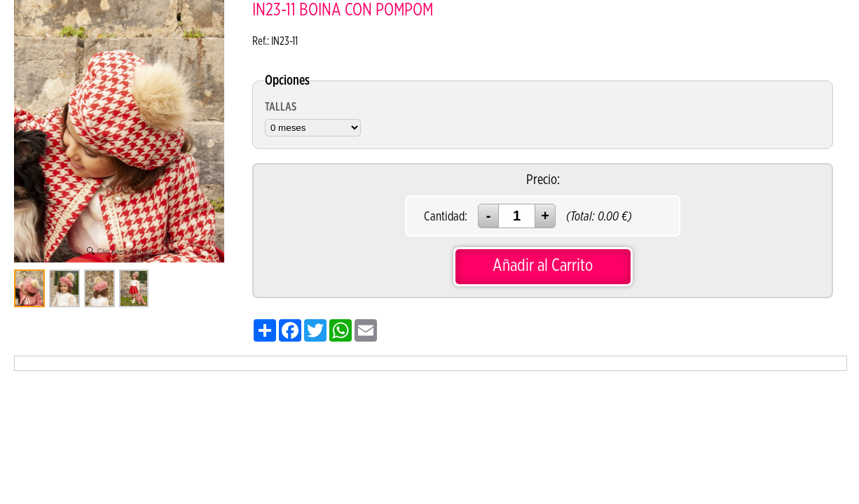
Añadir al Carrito (543, 266)
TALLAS (281, 107)
